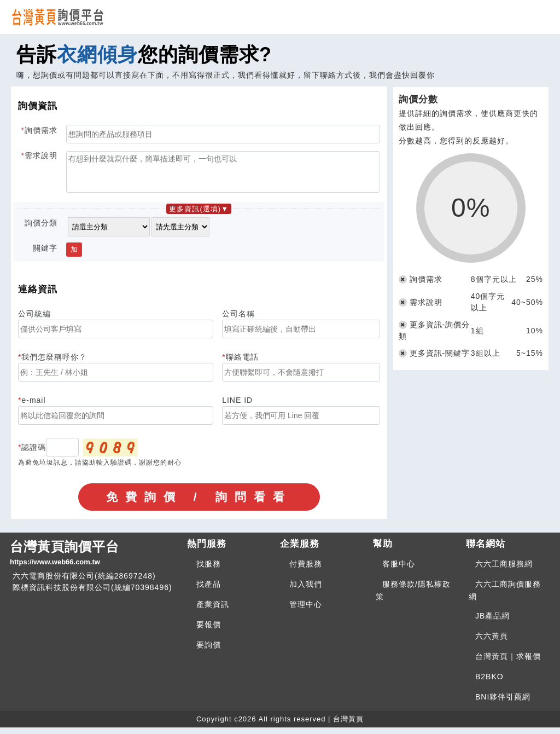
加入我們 (306, 591)
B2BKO (489, 683)
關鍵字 (45, 255)
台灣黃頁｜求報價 (508, 663)
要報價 (209, 631)
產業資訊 (213, 611)
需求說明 (41, 155)
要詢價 (209, 651)
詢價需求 (41, 130)
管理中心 (306, 611)
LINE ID (237, 407)
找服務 (209, 570)
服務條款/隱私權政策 (413, 597)
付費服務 (306, 570)
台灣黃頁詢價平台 (94, 560)
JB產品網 (492, 622)
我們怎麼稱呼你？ (54, 363)
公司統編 (34, 320)
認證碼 (34, 454)
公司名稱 (238, 320)
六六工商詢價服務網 (505, 597)
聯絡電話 (242, 363)
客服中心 (399, 570)
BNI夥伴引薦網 (503, 703)
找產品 (209, 591)
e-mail (33, 407)
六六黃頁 (492, 643)
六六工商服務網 (504, 570)
